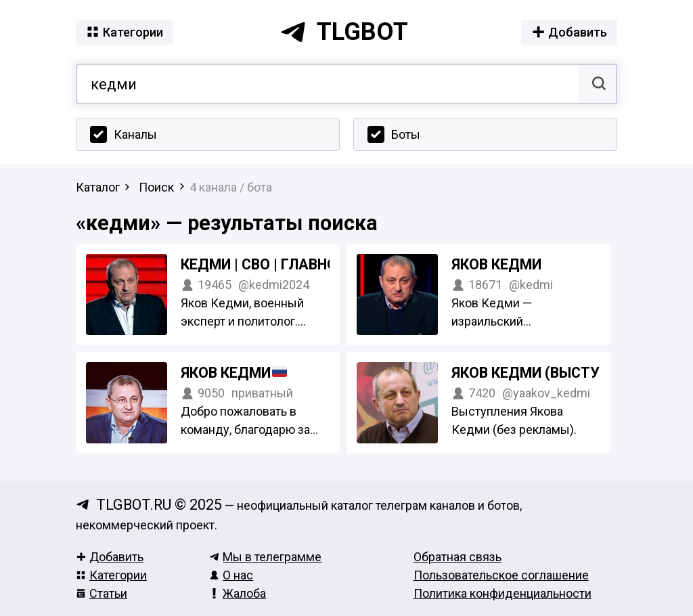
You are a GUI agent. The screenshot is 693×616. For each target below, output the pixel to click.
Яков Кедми (496, 264)
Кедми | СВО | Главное (263, 264)
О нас (231, 575)
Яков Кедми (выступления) (556, 373)
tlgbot (344, 32)
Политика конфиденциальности (502, 593)
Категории (111, 575)
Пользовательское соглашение (501, 575)
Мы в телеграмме (265, 557)
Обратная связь (457, 557)
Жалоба (238, 593)
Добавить (110, 557)
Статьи (102, 593)
